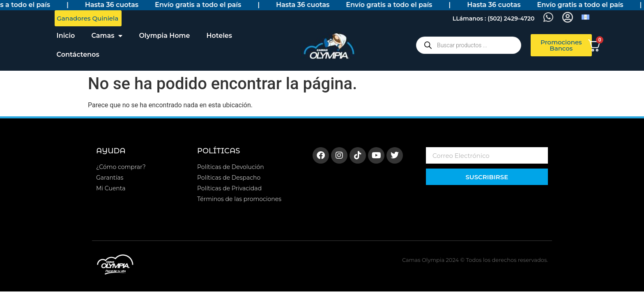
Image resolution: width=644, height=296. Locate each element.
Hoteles (219, 36)
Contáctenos (78, 54)
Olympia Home (164, 36)
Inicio (66, 36)
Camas (107, 36)
